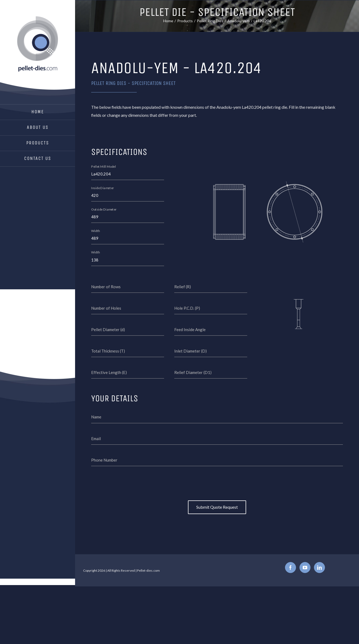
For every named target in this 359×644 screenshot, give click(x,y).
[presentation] (217, 484)
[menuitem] (38, 112)
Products (38, 143)
